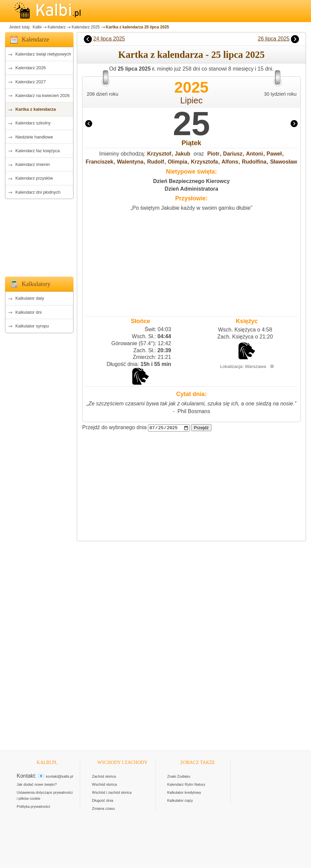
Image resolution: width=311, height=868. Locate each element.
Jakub (182, 154)
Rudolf (155, 162)
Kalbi (36, 27)
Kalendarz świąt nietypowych (43, 54)
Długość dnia (103, 801)
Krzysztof (159, 154)
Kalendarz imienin (33, 164)
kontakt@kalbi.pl (60, 777)
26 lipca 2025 (274, 39)
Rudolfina (254, 162)
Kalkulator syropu (32, 326)
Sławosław (284, 162)
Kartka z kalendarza (36, 109)
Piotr (213, 154)
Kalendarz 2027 (31, 82)
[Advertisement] (39, 236)
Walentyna (130, 162)
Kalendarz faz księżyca (38, 151)
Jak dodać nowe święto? (37, 785)
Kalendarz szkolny (33, 123)
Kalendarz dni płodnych (38, 192)
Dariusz (233, 154)
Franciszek (99, 162)
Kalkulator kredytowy (184, 793)
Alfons (230, 162)
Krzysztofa (205, 162)
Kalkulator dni (29, 312)
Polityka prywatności (33, 807)
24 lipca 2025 (109, 39)
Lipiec (192, 100)
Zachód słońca (104, 777)
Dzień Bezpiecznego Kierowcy (191, 181)
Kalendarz (56, 27)
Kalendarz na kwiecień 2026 (43, 95)
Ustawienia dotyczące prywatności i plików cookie (45, 796)
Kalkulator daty (30, 298)
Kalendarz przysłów (34, 178)
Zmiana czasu (103, 809)
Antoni (255, 154)
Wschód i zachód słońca (112, 793)
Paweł (274, 154)
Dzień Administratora (191, 189)
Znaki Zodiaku (179, 777)
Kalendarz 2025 (86, 27)
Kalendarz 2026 (31, 68)
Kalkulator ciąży (180, 801)
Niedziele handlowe (34, 137)
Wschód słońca (104, 785)
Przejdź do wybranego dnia (114, 428)
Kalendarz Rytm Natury (186, 785)
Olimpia (178, 162)
